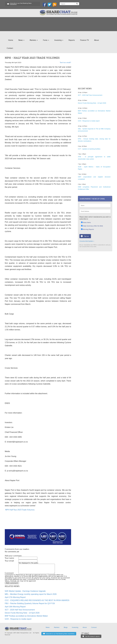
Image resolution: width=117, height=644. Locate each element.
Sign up (86, 236)
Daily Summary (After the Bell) (92, 226)
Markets (34, 40)
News (21, 40)
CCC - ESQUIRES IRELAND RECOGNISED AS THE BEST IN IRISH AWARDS (37, 600)
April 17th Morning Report (15, 597)
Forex (46, 40)
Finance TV (84, 40)
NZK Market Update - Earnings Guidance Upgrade (25, 591)
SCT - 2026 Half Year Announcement (20, 610)
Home (11, 40)
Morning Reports (88, 229)
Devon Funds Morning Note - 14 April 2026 (22, 613)
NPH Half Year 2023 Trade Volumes (20, 510)
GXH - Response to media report (18, 619)
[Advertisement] (38, 522)
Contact (10, 48)
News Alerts (86, 222)
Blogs (66, 627)
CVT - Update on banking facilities (89, 149)
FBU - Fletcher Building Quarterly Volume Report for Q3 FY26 (30, 603)
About (96, 40)
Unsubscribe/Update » (87, 241)
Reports (72, 40)
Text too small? (65, 63)
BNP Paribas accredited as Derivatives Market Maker (26, 616)
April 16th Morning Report (15, 607)
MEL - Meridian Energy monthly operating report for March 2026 (31, 594)
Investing (59, 40)
